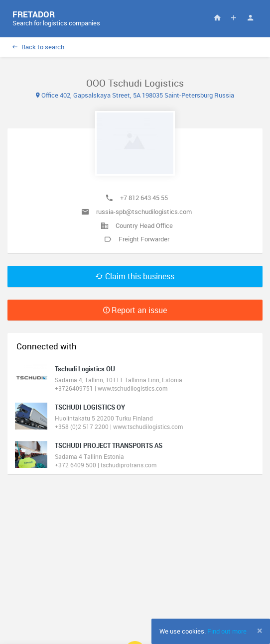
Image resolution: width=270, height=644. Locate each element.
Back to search (38, 47)
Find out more (227, 631)
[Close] (260, 631)
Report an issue (135, 310)
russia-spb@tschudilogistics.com (144, 212)
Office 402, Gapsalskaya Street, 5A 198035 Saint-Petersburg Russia (135, 95)
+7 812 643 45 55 (144, 198)
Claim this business (135, 276)
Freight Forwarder (144, 239)
